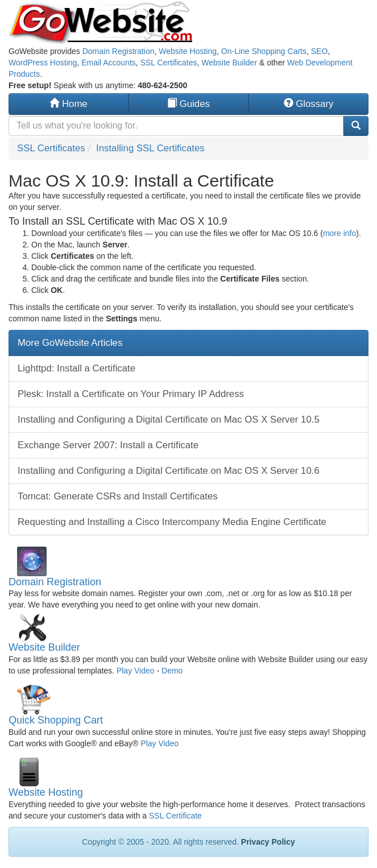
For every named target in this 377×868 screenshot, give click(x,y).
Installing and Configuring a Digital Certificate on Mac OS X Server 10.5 (169, 419)
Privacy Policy (268, 842)
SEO (320, 51)
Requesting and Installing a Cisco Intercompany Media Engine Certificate (172, 522)
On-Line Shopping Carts (264, 51)
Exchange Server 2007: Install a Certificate (108, 445)
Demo (172, 671)
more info (339, 233)
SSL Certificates (169, 63)
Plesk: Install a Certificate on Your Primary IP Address (131, 394)
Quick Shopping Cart (56, 720)
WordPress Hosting (43, 63)
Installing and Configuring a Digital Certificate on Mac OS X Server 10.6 (169, 471)
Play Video (136, 671)
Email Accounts (109, 63)
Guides (188, 104)
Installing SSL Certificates (150, 148)
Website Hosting (188, 51)
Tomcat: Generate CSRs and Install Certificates (118, 496)
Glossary (309, 104)
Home (68, 104)
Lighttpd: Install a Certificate (76, 368)
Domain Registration (119, 51)
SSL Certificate (175, 816)
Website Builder (229, 63)
